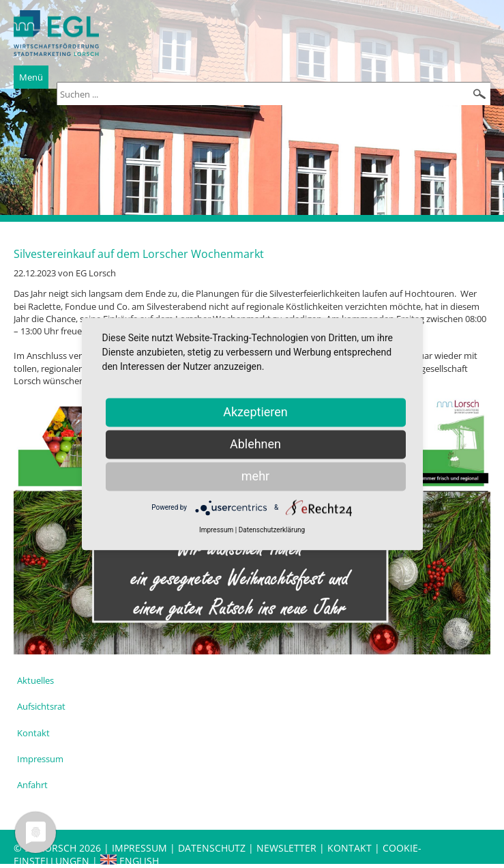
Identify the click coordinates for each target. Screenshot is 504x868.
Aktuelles (35, 680)
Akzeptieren (255, 412)
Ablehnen (255, 444)
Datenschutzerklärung (272, 530)
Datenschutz (213, 848)
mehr (255, 476)
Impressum (40, 759)
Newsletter (286, 848)
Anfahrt (32, 785)
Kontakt (33, 733)
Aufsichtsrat (41, 706)
